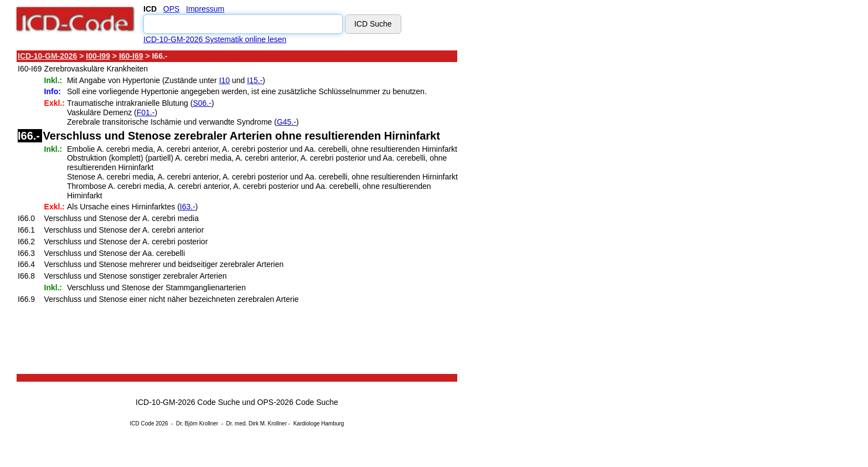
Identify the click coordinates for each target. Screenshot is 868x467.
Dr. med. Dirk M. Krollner (257, 424)
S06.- (202, 103)
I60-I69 (131, 56)
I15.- (255, 80)
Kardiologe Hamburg (319, 424)
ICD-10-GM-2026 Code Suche (188, 402)
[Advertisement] (556, 215)
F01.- (146, 112)
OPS (172, 9)
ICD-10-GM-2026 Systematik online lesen (215, 39)
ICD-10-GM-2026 (47, 56)
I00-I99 (98, 56)
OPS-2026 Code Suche (298, 402)
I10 (224, 80)
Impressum (205, 9)
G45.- (286, 122)
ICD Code (142, 424)
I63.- (188, 207)
